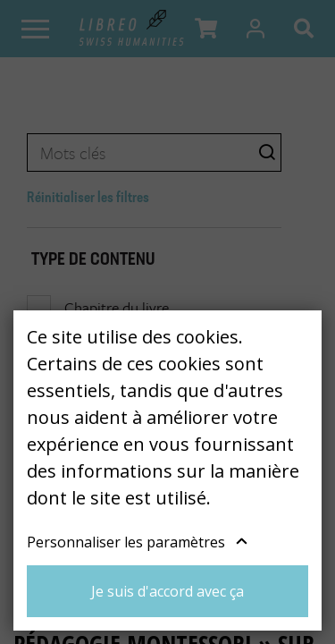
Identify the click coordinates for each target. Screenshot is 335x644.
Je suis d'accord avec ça (167, 591)
